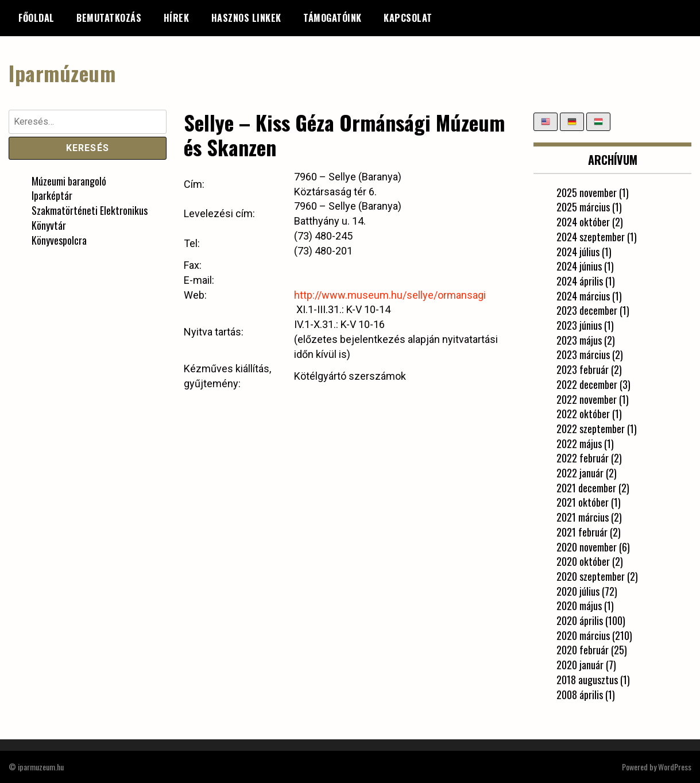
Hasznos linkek (246, 18)
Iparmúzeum (62, 73)
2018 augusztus (587, 680)
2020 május (579, 605)
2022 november (587, 399)
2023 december (587, 310)
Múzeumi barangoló (69, 181)
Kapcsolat (408, 18)
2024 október (583, 222)
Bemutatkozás (109, 18)
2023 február (583, 369)
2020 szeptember (591, 576)
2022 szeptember (591, 429)
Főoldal (36, 18)
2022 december (587, 384)
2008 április (580, 695)
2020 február (583, 650)
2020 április (580, 620)
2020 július (578, 591)
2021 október (583, 502)
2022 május (579, 443)
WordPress (675, 767)
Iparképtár (52, 195)
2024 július (578, 252)
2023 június (579, 325)
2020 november (587, 547)
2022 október (583, 414)
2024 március (583, 296)
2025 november (587, 192)
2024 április (580, 281)
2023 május (579, 340)
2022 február (583, 458)
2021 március (583, 517)
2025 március (583, 207)
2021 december (586, 488)
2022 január (580, 473)
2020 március (583, 635)
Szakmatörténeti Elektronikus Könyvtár (90, 218)
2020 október (583, 561)
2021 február (582, 532)
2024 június (579, 266)
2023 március (583, 354)
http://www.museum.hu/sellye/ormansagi (390, 295)
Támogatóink (332, 18)
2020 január (580, 665)
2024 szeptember (591, 237)
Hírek (177, 18)
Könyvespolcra (59, 240)
